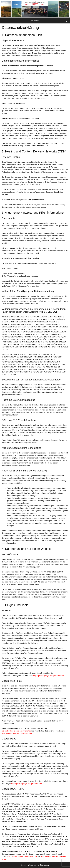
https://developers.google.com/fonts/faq (16, 731)
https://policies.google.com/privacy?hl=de (49, 676)
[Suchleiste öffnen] (66, 21)
